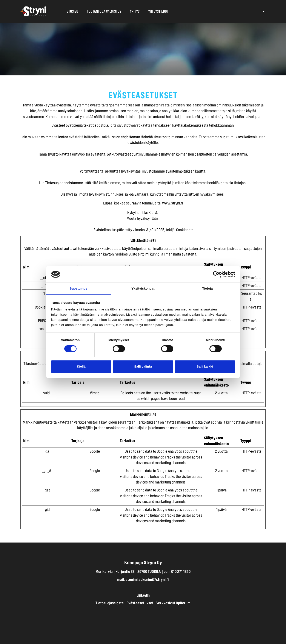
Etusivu (72, 11)
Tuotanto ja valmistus (104, 11)
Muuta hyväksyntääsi (143, 218)
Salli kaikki (205, 367)
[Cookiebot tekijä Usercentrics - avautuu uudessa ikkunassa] (216, 274)
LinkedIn (143, 595)
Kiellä (81, 367)
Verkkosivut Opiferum (173, 603)
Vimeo (95, 393)
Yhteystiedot (158, 11)
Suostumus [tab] (79, 289)
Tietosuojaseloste (110, 603)
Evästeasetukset (140, 603)
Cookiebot (184, 230)
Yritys (135, 11)
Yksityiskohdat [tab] (143, 289)
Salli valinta (143, 367)
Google (95, 451)
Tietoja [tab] (208, 289)
